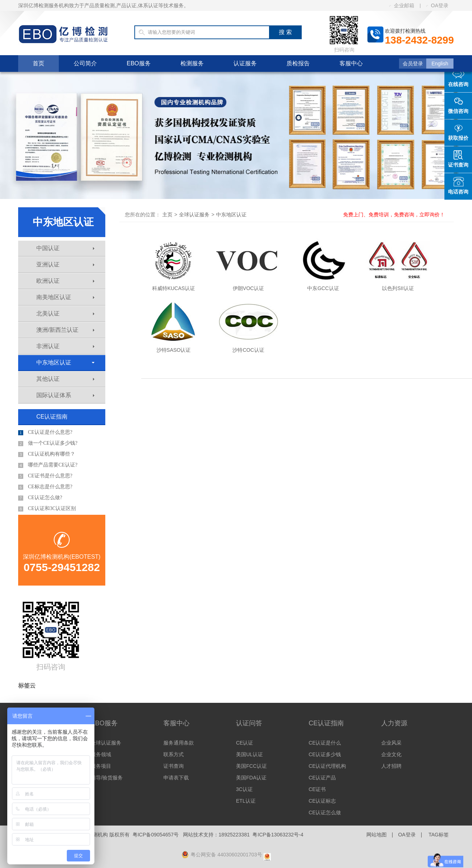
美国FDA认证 (251, 778)
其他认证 (65, 379)
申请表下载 (176, 778)
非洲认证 (65, 346)
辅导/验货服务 (107, 778)
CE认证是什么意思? (45, 432)
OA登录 (437, 5)
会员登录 (413, 64)
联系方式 (174, 754)
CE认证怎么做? (40, 498)
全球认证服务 (194, 215)
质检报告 (298, 63)
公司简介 (85, 63)
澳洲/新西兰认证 (65, 330)
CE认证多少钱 (325, 754)
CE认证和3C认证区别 (47, 509)
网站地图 (377, 835)
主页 (167, 215)
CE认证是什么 (325, 743)
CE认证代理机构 (327, 766)
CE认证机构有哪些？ (47, 454)
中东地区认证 (65, 362)
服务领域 (101, 754)
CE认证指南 (52, 417)
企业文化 (391, 754)
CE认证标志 (322, 801)
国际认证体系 (65, 395)
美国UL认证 (249, 754)
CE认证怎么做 (325, 812)
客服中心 (351, 63)
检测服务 (192, 63)
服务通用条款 (179, 743)
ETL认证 (246, 801)
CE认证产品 (322, 778)
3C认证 (244, 789)
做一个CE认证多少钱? (48, 443)
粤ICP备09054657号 (156, 835)
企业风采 (391, 743)
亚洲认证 (65, 264)
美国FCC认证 (251, 766)
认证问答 (249, 723)
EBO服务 (139, 63)
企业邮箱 (402, 5)
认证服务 (245, 63)
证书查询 (174, 766)
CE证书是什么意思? (45, 476)
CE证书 (317, 789)
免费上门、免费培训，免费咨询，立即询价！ (394, 215)
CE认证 (245, 743)
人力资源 (394, 723)
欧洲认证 (65, 281)
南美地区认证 (65, 297)
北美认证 (65, 313)
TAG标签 (439, 835)
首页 (38, 63)
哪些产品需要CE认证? (48, 465)
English (440, 64)
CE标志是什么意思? (45, 487)
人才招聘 (391, 766)
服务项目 (101, 766)
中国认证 (65, 248)
